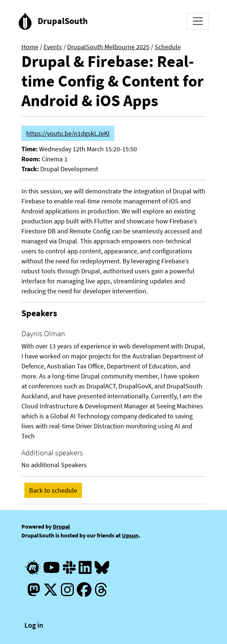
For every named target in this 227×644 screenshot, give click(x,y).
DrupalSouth (63, 21)
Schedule (168, 47)
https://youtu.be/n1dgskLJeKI (68, 133)
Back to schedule (53, 490)
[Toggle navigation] (198, 21)
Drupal (61, 526)
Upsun (130, 535)
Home (30, 47)
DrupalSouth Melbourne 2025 (108, 47)
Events (53, 47)
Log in (34, 625)
